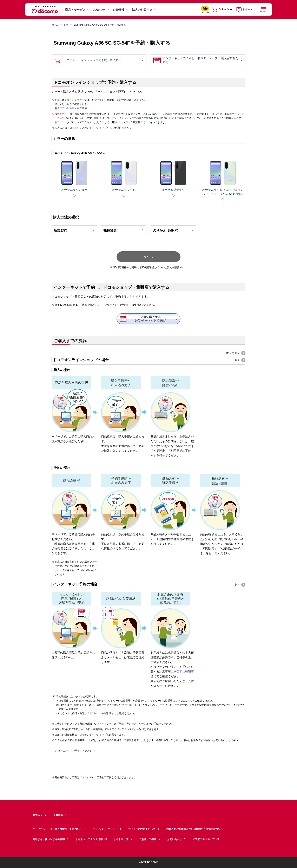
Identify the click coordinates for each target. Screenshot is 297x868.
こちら (189, 701)
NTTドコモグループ (206, 839)
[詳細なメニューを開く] (264, 9)
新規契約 (74, 230)
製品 (66, 25)
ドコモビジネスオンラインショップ (88, 128)
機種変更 (124, 230)
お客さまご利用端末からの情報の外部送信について (195, 829)
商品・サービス (75, 10)
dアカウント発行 (100, 713)
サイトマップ (121, 839)
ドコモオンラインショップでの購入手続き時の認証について (139, 118)
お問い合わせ (174, 839)
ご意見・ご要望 (148, 839)
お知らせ (99, 10)
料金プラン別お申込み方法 (70, 108)
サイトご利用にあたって (142, 829)
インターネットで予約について (72, 751)
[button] (236, 353)
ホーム (55, 25)
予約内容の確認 (128, 724)
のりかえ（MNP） (173, 230)
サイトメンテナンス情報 (91, 839)
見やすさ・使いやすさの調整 (49, 839)
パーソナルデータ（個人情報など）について (57, 829)
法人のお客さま (142, 10)
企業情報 (118, 10)
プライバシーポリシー (105, 829)
